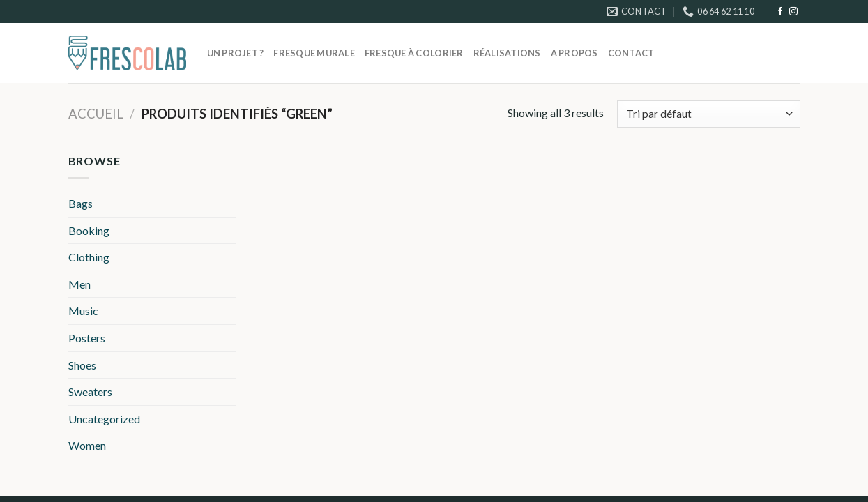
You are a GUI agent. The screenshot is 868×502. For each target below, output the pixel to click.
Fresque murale (314, 53)
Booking (89, 230)
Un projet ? (236, 53)
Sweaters (90, 391)
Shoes (82, 365)
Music (83, 311)
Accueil (96, 114)
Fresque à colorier (414, 53)
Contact (631, 53)
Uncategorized (104, 419)
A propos (574, 53)
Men (79, 284)
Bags (81, 203)
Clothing (89, 257)
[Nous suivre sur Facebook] (780, 12)
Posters (87, 338)
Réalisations (507, 53)
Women (87, 445)
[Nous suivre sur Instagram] (793, 12)
